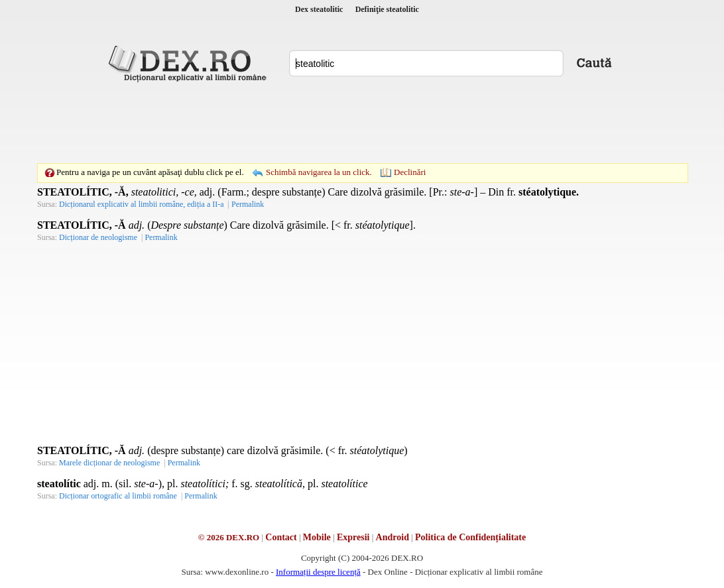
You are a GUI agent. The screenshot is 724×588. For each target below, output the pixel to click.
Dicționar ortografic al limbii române (118, 496)
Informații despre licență (318, 572)
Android (392, 537)
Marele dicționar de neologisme (109, 463)
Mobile (317, 537)
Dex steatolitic (319, 9)
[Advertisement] (362, 123)
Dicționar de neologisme (98, 237)
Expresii (353, 537)
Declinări (410, 172)
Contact (281, 537)
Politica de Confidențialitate (470, 537)
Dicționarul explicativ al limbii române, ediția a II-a (142, 204)
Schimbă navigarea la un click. (319, 172)
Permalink (248, 204)
